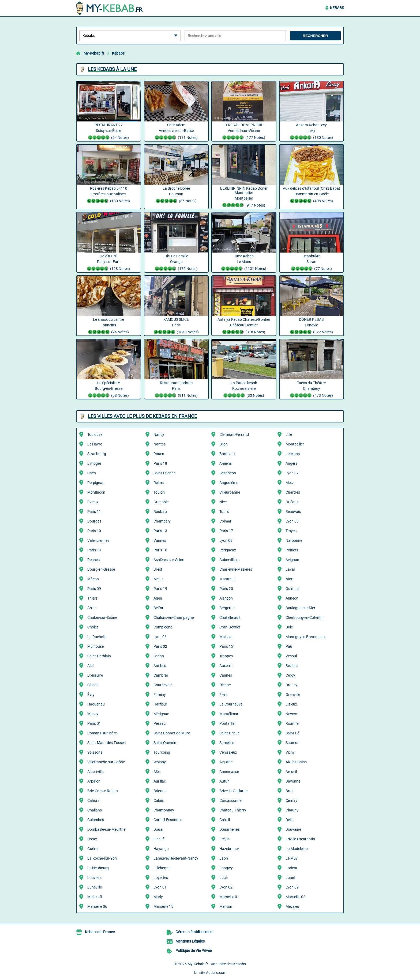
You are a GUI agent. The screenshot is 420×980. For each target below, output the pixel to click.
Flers (223, 695)
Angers (291, 463)
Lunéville (95, 887)
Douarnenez (229, 829)
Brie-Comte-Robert (103, 791)
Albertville (95, 772)
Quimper (293, 589)
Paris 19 (160, 589)
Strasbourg (97, 454)
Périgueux (228, 550)
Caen (92, 473)
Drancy (291, 685)
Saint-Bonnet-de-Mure (172, 733)
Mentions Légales (190, 941)
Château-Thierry (233, 810)
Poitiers (292, 550)
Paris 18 (160, 463)
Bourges (94, 521)
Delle (289, 820)
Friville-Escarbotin (300, 839)
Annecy (292, 598)
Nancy (159, 434)
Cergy (290, 675)
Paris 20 (226, 589)
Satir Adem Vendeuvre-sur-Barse (176, 132)
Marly (158, 897)
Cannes (226, 675)
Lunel (290, 878)
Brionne (160, 791)
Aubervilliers (229, 560)
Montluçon (96, 492)
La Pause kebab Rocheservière (244, 390)
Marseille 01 (229, 897)
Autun (224, 781)
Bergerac (227, 608)
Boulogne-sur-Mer (300, 608)
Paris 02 (160, 646)
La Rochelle (97, 637)
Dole (289, 627)
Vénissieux (228, 752)
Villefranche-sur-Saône (106, 762)
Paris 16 (160, 550)
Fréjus (224, 839)
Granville (293, 695)
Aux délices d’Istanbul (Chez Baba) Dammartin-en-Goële (312, 195)
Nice (223, 502)
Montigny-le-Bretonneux (305, 637)
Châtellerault (230, 617)
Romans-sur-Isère (102, 733)
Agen (158, 598)
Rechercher (315, 36)
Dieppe (225, 685)
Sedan (159, 656)
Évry (91, 695)
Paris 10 (94, 531)
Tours (224, 512)
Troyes (291, 531)
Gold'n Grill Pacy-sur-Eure (109, 263)
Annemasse (229, 772)
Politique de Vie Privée (194, 951)
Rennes (93, 560)
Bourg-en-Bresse (101, 569)
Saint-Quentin (165, 743)
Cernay (291, 800)
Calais (159, 800)
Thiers (92, 598)
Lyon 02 (226, 887)
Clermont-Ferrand (234, 434)
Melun (159, 579)
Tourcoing (162, 752)
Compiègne (163, 627)
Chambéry (162, 521)
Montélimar (229, 714)
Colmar (225, 521)
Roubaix (160, 512)
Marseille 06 (97, 906)
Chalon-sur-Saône (102, 617)
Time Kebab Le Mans (244, 263)
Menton (226, 906)
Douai (158, 829)
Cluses (93, 685)
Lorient (291, 868)
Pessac (160, 723)
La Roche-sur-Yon (102, 858)
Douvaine (293, 829)
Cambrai (161, 675)
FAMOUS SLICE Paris (176, 326)
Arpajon (94, 781)
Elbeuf (159, 839)
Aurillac (160, 781)
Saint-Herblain (99, 656)
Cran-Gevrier (230, 627)
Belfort (159, 608)
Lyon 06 (160, 637)
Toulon (159, 492)
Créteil (225, 820)
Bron (290, 791)
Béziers (292, 666)
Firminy (160, 695)
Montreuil (227, 579)
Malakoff (95, 897)
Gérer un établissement (195, 932)
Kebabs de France (100, 932)
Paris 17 (226, 531)
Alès (157, 772)
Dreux (92, 839)
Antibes (160, 666)
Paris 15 (226, 646)
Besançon (228, 473)
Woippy (160, 762)
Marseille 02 (295, 897)
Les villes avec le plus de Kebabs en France (142, 416)
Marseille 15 (163, 906)
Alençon (226, 598)
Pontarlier (228, 723)
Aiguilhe (226, 762)
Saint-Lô (292, 733)
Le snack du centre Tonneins (109, 326)
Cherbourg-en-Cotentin (305, 617)
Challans (95, 810)
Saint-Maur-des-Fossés (106, 743)
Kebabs (337, 8)
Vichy (290, 752)
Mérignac (161, 714)
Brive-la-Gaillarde (233, 791)
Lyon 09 (292, 887)
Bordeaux (227, 454)
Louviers (94, 878)
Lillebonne (162, 868)
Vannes (160, 540)
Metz (290, 483)
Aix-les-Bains (296, 762)
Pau (289, 646)
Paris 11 (94, 512)
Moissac (226, 637)
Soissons (95, 752)
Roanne (292, 723)
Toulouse (95, 434)
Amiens (226, 463)
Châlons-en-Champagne (174, 617)
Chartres (293, 492)
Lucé (223, 878)
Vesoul (291, 656)
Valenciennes (98, 540)
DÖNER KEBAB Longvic (312, 326)
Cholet (93, 627)
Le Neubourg (98, 868)
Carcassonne (230, 800)
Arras (92, 608)
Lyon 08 (226, 540)
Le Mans (293, 454)
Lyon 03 (292, 521)
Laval (290, 569)
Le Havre (95, 444)
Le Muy (292, 858)
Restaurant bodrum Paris (176, 390)
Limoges (94, 463)
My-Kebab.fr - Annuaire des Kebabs (217, 964)
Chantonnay (164, 810)
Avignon (292, 560)
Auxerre (226, 666)
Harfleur (160, 704)
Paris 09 (94, 589)
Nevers (291, 714)
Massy (93, 714)
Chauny (292, 810)
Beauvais (293, 512)
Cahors (93, 800)
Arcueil (291, 772)
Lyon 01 (160, 887)
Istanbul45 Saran (312, 263)
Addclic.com (216, 973)
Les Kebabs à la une (112, 69)
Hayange (161, 849)
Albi (90, 666)
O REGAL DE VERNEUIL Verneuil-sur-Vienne (244, 132)
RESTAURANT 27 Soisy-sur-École (109, 132)
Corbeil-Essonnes (168, 820)
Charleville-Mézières (236, 569)
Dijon (224, 444)
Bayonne (293, 781)
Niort (290, 579)
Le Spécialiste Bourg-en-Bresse (109, 390)
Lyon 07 (292, 473)
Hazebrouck (229, 849)
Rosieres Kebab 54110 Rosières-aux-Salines (109, 195)
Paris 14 (94, 550)
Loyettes (161, 878)
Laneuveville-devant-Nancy (176, 858)
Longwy (226, 868)
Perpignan (96, 483)
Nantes (160, 444)
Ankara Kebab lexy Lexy (312, 132)
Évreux (93, 502)
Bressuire (95, 675)
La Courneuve (231, 704)
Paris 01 (94, 723)
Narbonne (294, 540)
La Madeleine (297, 849)
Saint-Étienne (164, 473)
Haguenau (96, 704)
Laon (224, 858)
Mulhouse (95, 646)
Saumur (292, 743)
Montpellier (295, 444)
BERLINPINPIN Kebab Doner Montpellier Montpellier (244, 197)
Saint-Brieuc (229, 733)
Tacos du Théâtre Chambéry (312, 390)
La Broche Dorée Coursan (176, 195)
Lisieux (291, 704)
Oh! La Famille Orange (176, 263)
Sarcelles (227, 743)
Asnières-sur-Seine (169, 560)
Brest (158, 569)
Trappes (226, 656)
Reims (159, 483)
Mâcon (93, 579)
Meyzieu (292, 906)
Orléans (292, 502)
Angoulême (229, 483)
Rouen (159, 454)
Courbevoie (163, 685)
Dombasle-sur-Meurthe (106, 829)
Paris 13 (160, 531)
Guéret (93, 849)
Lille (289, 434)
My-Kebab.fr (94, 53)
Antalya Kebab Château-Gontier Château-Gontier (244, 326)
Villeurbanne (230, 492)
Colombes (96, 820)
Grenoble (161, 502)
